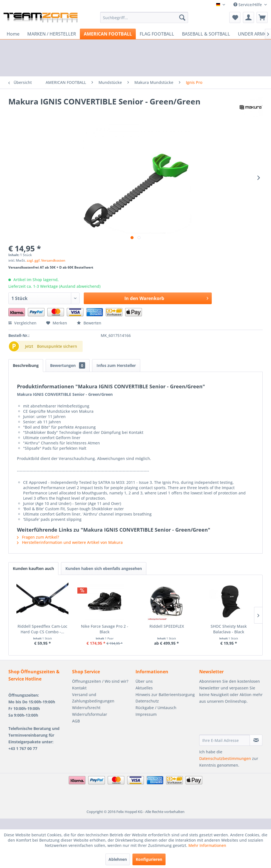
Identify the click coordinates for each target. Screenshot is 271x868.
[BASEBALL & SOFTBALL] (206, 34)
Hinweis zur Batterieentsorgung (165, 695)
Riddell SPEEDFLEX (218, 626)
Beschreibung (26, 365)
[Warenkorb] (262, 17)
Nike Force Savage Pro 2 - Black (135, 626)
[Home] (13, 34)
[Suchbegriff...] (144, 17)
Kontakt (79, 688)
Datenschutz (147, 701)
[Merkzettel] (235, 17)
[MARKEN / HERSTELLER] (52, 34)
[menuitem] (144, 17)
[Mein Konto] (248, 17)
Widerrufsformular (90, 714)
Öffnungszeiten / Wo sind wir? (100, 681)
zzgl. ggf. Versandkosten (46, 260)
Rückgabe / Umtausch (156, 708)
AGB (76, 721)
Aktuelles (144, 688)
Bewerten (89, 323)
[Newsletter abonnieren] (256, 740)
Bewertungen (68, 365)
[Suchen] (182, 17)
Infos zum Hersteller (116, 365)
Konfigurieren (149, 859)
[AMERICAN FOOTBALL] (108, 34)
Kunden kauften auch (33, 568)
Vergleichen (22, 323)
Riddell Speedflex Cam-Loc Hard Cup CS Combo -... (53, 629)
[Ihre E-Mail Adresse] (225, 740)
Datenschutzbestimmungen (225, 758)
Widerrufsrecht (86, 708)
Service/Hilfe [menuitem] (248, 5)
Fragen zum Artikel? (38, 537)
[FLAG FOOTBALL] (157, 34)
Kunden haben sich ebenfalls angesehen (104, 568)
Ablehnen (118, 859)
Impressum (146, 714)
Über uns (144, 681)
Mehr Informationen (207, 845)
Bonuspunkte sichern (57, 346)
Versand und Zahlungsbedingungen (93, 698)
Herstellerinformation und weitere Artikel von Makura (70, 542)
